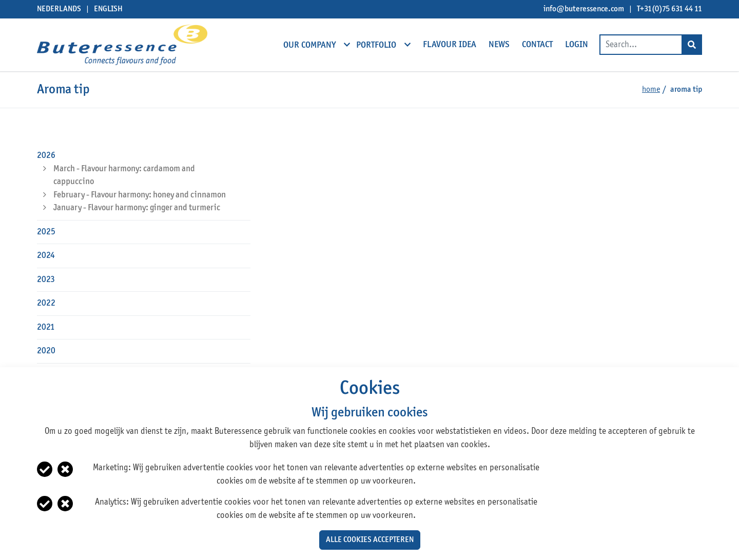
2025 (46, 232)
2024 (46, 256)
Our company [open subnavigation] (310, 45)
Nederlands (59, 9)
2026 (46, 156)
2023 (46, 280)
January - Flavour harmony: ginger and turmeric (137, 208)
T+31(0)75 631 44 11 (669, 9)
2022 (46, 303)
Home (651, 90)
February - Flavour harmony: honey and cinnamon (140, 195)
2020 (46, 351)
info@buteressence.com (584, 9)
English (108, 9)
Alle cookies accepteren (370, 540)
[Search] (692, 45)
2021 (46, 327)
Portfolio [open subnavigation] (377, 45)
